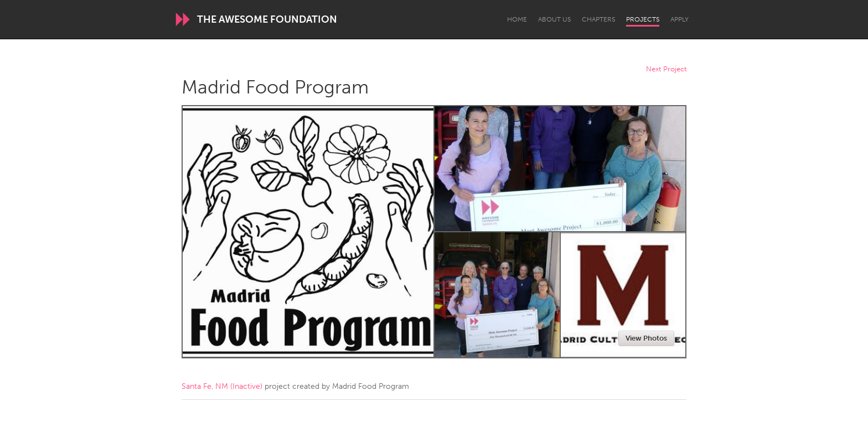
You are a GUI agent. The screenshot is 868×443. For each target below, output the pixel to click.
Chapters (598, 19)
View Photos (646, 338)
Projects (643, 19)
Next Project (666, 69)
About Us (554, 19)
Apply (680, 19)
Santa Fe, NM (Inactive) (222, 386)
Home (517, 19)
